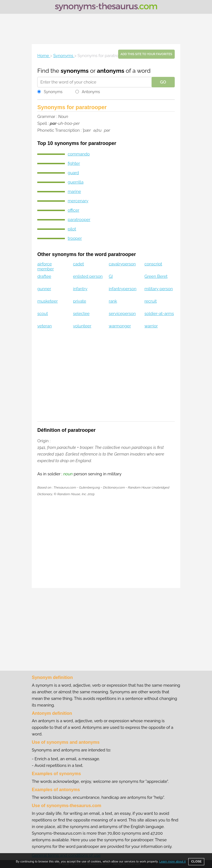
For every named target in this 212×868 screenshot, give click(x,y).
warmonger (120, 326)
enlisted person (88, 276)
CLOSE (196, 861)
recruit (151, 301)
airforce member (46, 266)
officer (73, 210)
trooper (75, 238)
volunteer (82, 326)
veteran (44, 326)
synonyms (75, 71)
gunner (44, 289)
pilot (72, 229)
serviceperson (122, 314)
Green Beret (156, 276)
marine (74, 192)
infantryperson (123, 289)
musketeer (47, 301)
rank (113, 301)
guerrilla (75, 182)
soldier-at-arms (159, 314)
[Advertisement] (106, 29)
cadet (79, 264)
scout (43, 314)
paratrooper (79, 220)
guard (73, 173)
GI (111, 276)
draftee (44, 276)
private (80, 301)
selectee (81, 314)
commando (79, 154)
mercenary (78, 201)
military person (159, 289)
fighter (74, 163)
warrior (151, 326)
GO (163, 82)
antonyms (111, 71)
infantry (80, 289)
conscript (153, 264)
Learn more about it (172, 861)
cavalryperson (122, 264)
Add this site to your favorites (146, 54)
